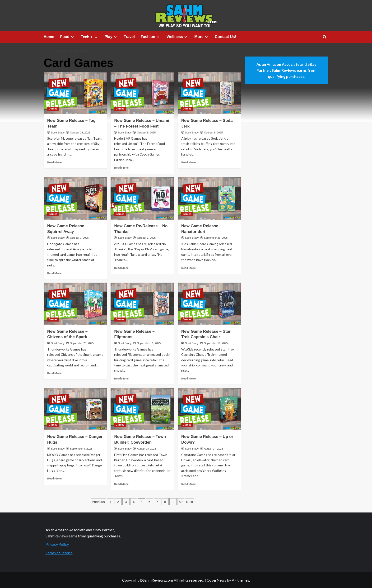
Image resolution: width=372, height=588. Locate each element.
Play (111, 37)
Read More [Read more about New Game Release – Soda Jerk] (188, 162)
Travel (129, 37)
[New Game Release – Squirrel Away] (75, 198)
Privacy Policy (57, 544)
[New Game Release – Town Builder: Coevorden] (142, 409)
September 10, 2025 (216, 343)
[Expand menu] (72, 37)
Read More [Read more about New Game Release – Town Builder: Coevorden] (121, 484)
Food (67, 37)
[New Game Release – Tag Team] (75, 93)
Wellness (177, 37)
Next (190, 502)
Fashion (151, 37)
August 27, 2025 (214, 449)
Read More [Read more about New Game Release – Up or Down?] (188, 484)
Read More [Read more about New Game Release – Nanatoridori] (188, 268)
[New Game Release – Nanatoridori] (209, 198)
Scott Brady (58, 133)
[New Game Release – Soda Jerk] (209, 93)
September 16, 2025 (149, 343)
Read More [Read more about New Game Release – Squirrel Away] (54, 273)
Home (49, 37)
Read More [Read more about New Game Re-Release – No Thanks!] (121, 268)
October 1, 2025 (146, 238)
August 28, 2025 (146, 449)
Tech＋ (90, 37)
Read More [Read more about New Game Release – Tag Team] (54, 162)
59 (181, 502)
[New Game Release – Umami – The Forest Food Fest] (142, 93)
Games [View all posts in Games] (53, 109)
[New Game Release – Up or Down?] (209, 409)
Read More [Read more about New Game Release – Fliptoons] (121, 378)
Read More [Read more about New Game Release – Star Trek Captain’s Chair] (188, 378)
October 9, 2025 (146, 133)
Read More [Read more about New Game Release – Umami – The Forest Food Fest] (121, 168)
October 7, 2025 (79, 238)
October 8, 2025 (213, 133)
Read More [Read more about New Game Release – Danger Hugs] (54, 478)
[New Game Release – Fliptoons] (142, 304)
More (202, 37)
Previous (98, 502)
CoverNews (216, 580)
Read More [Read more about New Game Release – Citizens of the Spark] (54, 373)
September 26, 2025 (216, 238)
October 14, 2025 (80, 133)
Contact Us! (226, 37)
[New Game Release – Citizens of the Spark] (75, 304)
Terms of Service (59, 553)
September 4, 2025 (81, 449)
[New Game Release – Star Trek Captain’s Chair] (209, 304)
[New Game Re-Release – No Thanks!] (142, 198)
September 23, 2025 (82, 343)
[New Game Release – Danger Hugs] (75, 409)
